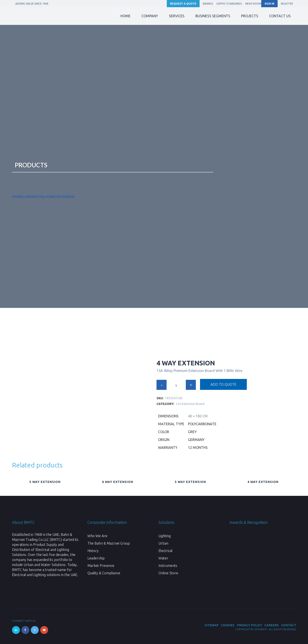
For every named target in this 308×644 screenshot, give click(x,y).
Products (34, 196)
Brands (208, 4)
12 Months (198, 448)
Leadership (96, 558)
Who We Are (97, 536)
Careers (272, 625)
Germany (196, 440)
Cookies (228, 625)
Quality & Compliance (104, 573)
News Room (253, 4)
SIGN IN (269, 4)
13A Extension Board (190, 404)
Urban (163, 543)
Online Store (168, 573)
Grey (192, 432)
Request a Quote (183, 4)
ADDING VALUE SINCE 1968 (32, 4)
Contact (289, 625)
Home (17, 196)
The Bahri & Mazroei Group (109, 543)
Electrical (165, 551)
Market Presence (101, 566)
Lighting (165, 536)
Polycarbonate (202, 424)
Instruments (168, 566)
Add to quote (223, 384)
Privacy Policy (250, 625)
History (93, 551)
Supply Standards (229, 4)
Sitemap (212, 625)
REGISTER (287, 4)
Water (163, 558)
